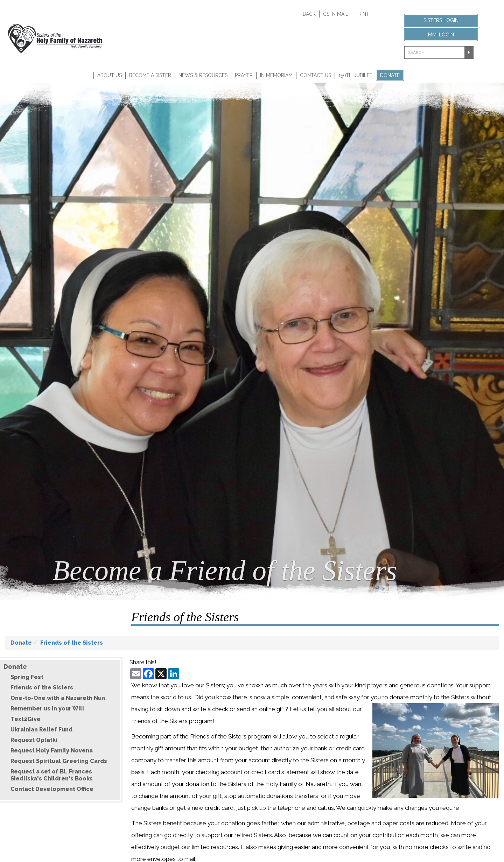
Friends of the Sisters (72, 643)
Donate (390, 75)
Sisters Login (441, 20)
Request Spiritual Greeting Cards (59, 761)
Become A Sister (150, 75)
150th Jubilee (355, 75)
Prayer (244, 75)
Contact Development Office (52, 789)
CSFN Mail (336, 14)
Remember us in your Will (47, 709)
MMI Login (441, 35)
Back (309, 14)
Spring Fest (27, 677)
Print (362, 14)
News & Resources (203, 75)
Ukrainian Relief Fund (41, 730)
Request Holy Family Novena (52, 751)
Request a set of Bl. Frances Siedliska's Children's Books (52, 775)
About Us (110, 75)
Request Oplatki (34, 740)
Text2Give (26, 719)
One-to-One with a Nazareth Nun (58, 698)
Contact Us (316, 75)
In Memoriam (276, 75)
